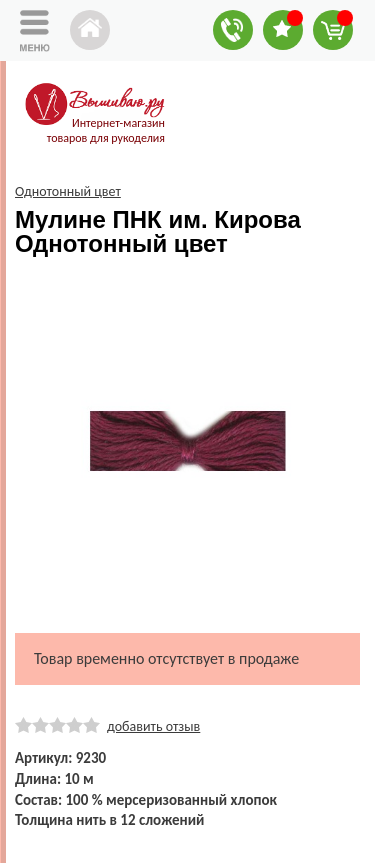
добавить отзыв (153, 726)
